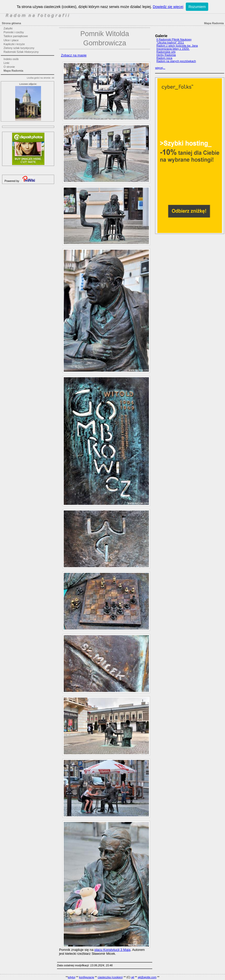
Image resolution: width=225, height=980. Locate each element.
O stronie (9, 67)
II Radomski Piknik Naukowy (174, 39)
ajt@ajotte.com (147, 977)
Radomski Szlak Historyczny (21, 52)
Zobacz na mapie (74, 55)
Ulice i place (11, 40)
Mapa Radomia (13, 71)
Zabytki (8, 28)
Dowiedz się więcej (168, 7)
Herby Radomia (166, 55)
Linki (6, 63)
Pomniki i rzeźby (14, 32)
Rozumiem (197, 7)
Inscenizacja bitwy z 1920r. (173, 49)
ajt (132, 977)
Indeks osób (11, 59)
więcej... (160, 68)
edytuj (72, 977)
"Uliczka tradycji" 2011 (170, 43)
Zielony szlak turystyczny (19, 48)
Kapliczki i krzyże (14, 44)
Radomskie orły (166, 52)
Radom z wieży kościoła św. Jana (177, 46)
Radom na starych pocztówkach (176, 61)
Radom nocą (164, 58)
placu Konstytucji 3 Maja (112, 950)
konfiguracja (86, 977)
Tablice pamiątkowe (16, 36)
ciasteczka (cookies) (110, 977)
